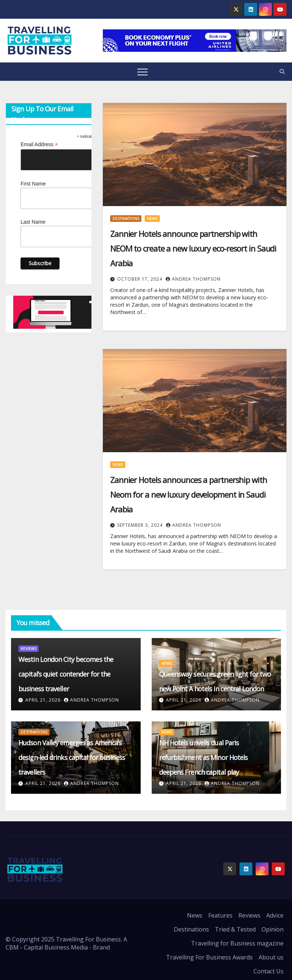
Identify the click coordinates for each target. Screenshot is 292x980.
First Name (33, 184)
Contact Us (268, 971)
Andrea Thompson (193, 279)
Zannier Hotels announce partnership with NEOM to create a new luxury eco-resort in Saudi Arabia (193, 248)
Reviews (28, 649)
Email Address (39, 145)
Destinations (126, 219)
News (152, 219)
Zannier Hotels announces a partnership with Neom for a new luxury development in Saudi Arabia (189, 494)
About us (271, 957)
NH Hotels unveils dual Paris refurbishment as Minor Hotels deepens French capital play (203, 757)
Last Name (33, 222)
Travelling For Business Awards (209, 957)
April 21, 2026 (44, 700)
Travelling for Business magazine (237, 943)
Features (220, 915)
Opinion (273, 929)
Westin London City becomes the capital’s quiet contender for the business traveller (66, 674)
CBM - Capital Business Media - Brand (58, 947)
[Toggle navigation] (143, 72)
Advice (275, 915)
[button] (282, 71)
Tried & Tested (235, 929)
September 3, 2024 (141, 525)
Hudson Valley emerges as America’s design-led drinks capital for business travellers (72, 757)
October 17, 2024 (140, 279)
